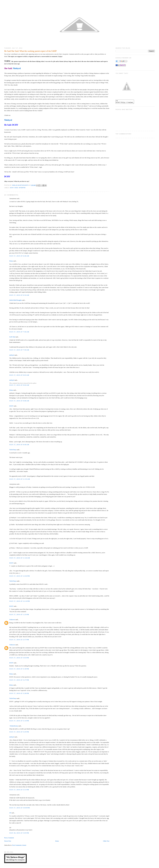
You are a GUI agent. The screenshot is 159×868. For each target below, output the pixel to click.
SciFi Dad (12, 337)
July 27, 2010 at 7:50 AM (19, 332)
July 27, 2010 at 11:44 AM (20, 558)
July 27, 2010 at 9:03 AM (19, 375)
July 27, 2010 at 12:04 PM (20, 576)
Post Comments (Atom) (19, 845)
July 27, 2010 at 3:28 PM (19, 693)
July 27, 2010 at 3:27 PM (19, 680)
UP (10, 813)
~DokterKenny (14, 726)
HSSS (16, 188)
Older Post (106, 841)
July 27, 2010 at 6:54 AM (19, 295)
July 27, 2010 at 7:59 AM (19, 350)
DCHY (15, 125)
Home (57, 841)
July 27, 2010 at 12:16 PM (20, 601)
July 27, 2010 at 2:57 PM (19, 640)
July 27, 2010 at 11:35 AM (20, 479)
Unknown (12, 620)
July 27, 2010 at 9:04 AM (19, 385)
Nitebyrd (17, 68)
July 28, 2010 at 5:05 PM (19, 833)
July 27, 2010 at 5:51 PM (19, 790)
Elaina (11, 261)
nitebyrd (12, 355)
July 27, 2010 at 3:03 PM (19, 658)
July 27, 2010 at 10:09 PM (20, 808)
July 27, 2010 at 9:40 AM (19, 445)
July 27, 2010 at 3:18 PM (19, 669)
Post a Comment (9, 838)
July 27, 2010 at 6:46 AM (19, 256)
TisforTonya (13, 450)
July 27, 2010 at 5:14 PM (19, 721)
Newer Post (8, 841)
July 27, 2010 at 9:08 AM (19, 401)
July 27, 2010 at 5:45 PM (19, 732)
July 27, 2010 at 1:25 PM (19, 614)
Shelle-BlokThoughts (16, 300)
